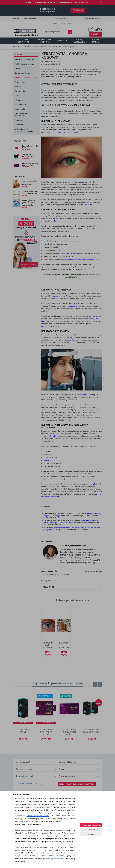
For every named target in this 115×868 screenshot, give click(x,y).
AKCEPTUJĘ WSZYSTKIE (91, 825)
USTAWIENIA (91, 834)
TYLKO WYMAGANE (91, 830)
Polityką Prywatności (52, 859)
